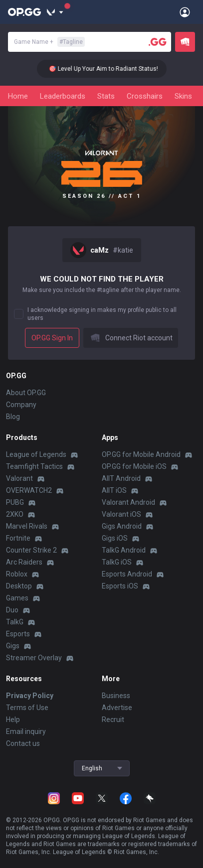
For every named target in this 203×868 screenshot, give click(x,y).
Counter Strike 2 (31, 550)
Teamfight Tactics (34, 466)
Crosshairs (145, 96)
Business (116, 696)
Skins (183, 96)
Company (21, 405)
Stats (106, 96)
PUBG (15, 502)
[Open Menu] (185, 12)
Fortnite (18, 538)
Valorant (19, 478)
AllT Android (121, 478)
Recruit (113, 720)
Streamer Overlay (34, 658)
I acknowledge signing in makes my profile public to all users (102, 314)
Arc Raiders (24, 562)
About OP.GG (26, 393)
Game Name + (49, 42)
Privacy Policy (30, 696)
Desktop (19, 586)
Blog (13, 417)
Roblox (17, 574)
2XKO (15, 514)
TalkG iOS (117, 562)
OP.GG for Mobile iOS (134, 466)
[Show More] (55, 12)
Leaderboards (63, 96)
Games (17, 598)
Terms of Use (27, 708)
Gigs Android (122, 526)
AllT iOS (114, 490)
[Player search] (158, 42)
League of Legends (36, 454)
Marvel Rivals (27, 526)
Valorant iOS (121, 514)
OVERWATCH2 (29, 490)
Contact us (23, 743)
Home (18, 96)
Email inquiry (26, 731)
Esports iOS (120, 586)
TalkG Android (124, 550)
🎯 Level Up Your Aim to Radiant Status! (106, 69)
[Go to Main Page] (24, 12)
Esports (18, 634)
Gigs (13, 646)
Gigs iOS (115, 538)
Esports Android (127, 574)
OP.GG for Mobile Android (141, 454)
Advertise (117, 708)
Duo (12, 610)
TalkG (15, 622)
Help (13, 720)
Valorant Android (128, 502)
